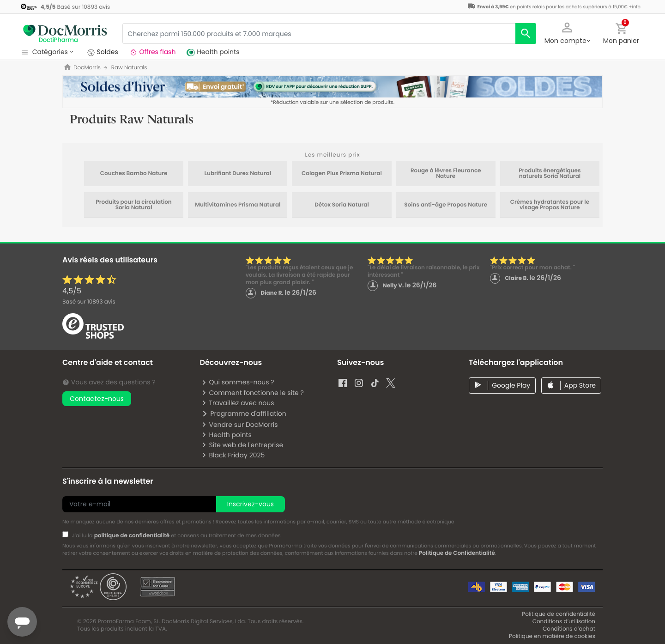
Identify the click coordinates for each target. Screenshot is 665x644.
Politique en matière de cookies (552, 636)
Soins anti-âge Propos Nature (446, 205)
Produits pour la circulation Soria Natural (133, 205)
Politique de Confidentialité (457, 553)
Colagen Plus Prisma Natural (342, 174)
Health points (226, 435)
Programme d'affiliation (244, 413)
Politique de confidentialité (559, 614)
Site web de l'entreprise (242, 445)
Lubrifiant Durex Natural (238, 174)
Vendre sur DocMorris (239, 425)
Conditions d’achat (569, 629)
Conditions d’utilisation (564, 622)
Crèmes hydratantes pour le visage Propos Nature (550, 205)
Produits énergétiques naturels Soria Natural (550, 174)
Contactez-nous (97, 399)
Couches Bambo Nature (134, 174)
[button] (567, 32)
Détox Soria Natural (342, 205)
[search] (526, 33)
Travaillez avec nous (238, 403)
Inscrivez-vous (251, 504)
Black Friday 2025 (233, 455)
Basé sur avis (89, 302)
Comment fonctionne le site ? (252, 393)
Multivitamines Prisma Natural (238, 205)
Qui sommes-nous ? (238, 382)
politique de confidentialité (132, 536)
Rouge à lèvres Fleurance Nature (446, 174)
